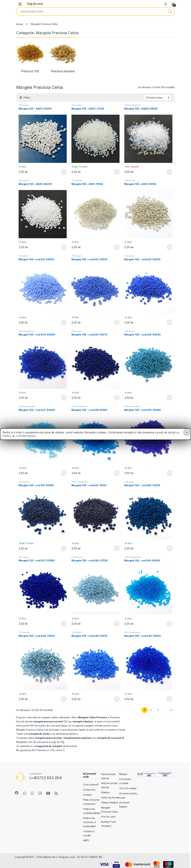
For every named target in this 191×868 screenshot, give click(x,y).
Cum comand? (91, 785)
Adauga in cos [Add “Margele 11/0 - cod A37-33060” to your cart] (64, 624)
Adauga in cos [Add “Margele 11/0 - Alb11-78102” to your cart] (117, 247)
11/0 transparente (132, 105)
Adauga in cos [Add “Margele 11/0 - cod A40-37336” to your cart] (117, 624)
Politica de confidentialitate (19, 436)
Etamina (105, 792)
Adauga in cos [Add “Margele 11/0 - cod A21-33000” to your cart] (64, 322)
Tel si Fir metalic (128, 788)
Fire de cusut (108, 817)
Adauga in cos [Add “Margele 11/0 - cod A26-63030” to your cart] (170, 398)
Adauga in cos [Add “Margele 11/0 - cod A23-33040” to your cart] (170, 322)
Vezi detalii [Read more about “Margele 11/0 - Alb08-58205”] (170, 172)
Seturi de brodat (110, 798)
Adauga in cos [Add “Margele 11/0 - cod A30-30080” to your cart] (170, 473)
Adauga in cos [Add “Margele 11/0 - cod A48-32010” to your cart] (117, 699)
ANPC (86, 840)
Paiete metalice (110, 802)
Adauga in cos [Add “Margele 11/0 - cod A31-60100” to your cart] (64, 548)
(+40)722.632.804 (46, 778)
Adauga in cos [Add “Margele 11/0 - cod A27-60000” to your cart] (64, 473)
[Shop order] (157, 97)
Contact (87, 795)
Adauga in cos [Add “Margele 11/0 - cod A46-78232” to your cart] (64, 699)
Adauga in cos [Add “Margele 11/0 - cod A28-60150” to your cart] (117, 473)
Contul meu (89, 790)
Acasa (20, 24)
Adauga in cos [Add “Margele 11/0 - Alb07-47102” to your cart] (117, 172)
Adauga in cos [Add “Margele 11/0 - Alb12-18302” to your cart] (170, 247)
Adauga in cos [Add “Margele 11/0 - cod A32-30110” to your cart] (117, 548)
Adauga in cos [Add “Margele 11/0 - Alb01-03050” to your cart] (64, 172)
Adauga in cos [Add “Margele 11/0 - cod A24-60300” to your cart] (64, 398)
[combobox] (91, 11)
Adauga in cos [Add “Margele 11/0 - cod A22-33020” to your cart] (117, 322)
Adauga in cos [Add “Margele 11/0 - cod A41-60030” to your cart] (170, 624)
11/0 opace (24, 105)
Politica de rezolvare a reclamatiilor (90, 822)
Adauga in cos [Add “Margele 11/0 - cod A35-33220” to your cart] (170, 548)
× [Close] (187, 432)
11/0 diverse (77, 180)
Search (170, 11)
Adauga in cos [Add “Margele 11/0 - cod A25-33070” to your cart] (117, 398)
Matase (123, 774)
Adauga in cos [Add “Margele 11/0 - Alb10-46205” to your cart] (64, 247)
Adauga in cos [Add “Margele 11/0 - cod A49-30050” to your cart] (170, 699)
